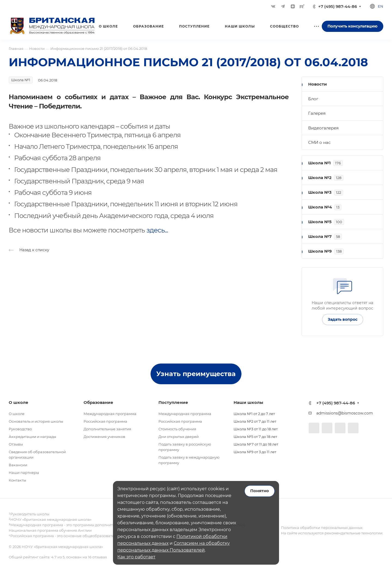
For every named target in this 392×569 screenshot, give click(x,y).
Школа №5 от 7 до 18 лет (255, 437)
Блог (313, 99)
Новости (318, 84)
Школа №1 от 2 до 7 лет (254, 414)
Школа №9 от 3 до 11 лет (255, 452)
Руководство (20, 429)
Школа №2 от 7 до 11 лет (255, 421)
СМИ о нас (319, 142)
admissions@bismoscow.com (345, 413)
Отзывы (16, 444)
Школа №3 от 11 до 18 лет (256, 429)
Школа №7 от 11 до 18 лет (256, 444)
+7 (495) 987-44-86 (338, 6)
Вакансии (18, 465)
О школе (17, 414)
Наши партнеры (24, 473)
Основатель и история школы (36, 421)
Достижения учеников (104, 437)
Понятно (260, 491)
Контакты (17, 480)
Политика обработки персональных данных (322, 528)
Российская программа (105, 421)
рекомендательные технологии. (353, 533)
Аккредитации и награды (32, 437)
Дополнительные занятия (107, 429)
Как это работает (136, 557)
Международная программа (110, 414)
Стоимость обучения (177, 429)
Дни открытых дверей (179, 437)
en (381, 6)
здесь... (157, 230)
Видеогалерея (323, 128)
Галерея (317, 113)
